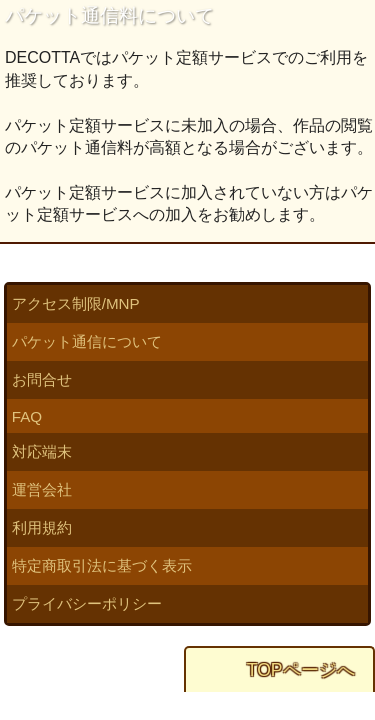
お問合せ (42, 379)
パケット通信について (87, 341)
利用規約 (42, 527)
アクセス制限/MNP (76, 303)
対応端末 (42, 451)
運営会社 (42, 489)
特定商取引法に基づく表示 (102, 565)
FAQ (27, 416)
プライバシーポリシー (87, 603)
